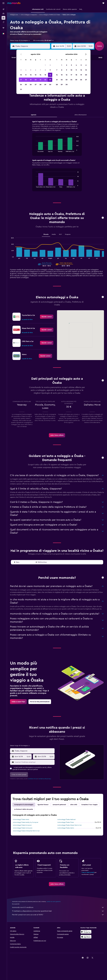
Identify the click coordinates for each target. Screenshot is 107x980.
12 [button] (31, 75)
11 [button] (26, 75)
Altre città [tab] (74, 805)
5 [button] (31, 70)
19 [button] (31, 80)
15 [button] (45, 75)
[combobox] (20, 41)
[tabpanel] (57, 158)
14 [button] (40, 75)
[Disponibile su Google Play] (86, 932)
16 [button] (50, 75)
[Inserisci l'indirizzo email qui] (34, 762)
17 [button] (21, 80)
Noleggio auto (14, 15)
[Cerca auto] (3, 18)
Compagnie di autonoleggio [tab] (24, 805)
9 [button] (50, 70)
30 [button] (50, 85)
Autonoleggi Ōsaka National (66, 820)
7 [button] (40, 70)
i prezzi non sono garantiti (53, 902)
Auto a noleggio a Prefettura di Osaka (50, 15)
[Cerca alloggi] (3, 14)
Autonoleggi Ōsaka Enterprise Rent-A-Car (26, 831)
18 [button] (26, 80)
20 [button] (36, 80)
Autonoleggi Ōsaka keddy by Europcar (26, 822)
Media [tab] (54, 234)
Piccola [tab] (46, 234)
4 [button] (26, 70)
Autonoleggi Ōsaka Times (66, 822)
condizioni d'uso (32, 779)
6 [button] (36, 70)
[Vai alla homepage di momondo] (14, 3)
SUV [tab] (60, 234)
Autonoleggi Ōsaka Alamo (66, 828)
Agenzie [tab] (34, 115)
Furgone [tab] (68, 234)
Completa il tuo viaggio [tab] (89, 805)
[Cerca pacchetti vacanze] (3, 22)
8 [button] (45, 70)
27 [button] (36, 85)
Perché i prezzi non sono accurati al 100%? (58, 915)
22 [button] (45, 80)
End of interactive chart (35, 150)
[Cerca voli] (3, 9)
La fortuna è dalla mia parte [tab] (24, 809)
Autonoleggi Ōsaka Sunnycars (23, 828)
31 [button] (21, 89)
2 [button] (50, 65)
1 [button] (45, 65)
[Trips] (3, 28)
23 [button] (50, 80)
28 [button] (40, 85)
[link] (47, 317)
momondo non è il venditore (58, 907)
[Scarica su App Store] (86, 937)
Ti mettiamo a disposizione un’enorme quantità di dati (58, 911)
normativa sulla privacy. (45, 779)
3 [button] (21, 70)
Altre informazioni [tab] (81, 115)
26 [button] (31, 85)
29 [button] (45, 85)
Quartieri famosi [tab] (43, 805)
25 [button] (26, 85)
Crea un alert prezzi (88, 872)
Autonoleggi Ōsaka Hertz (21, 820)
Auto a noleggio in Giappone (29, 15)
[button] (3, 3)
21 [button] (40, 80)
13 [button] (36, 75)
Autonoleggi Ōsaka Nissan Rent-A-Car (69, 825)
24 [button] (21, 85)
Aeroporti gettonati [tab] (59, 805)
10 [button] (21, 75)
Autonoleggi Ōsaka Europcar (22, 825)
